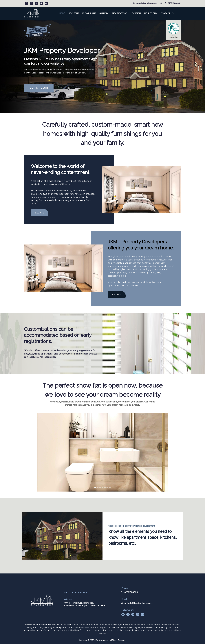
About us (74, 13)
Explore (40, 213)
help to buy (151, 13)
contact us (167, 13)
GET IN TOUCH (39, 88)
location (136, 13)
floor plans (89, 13)
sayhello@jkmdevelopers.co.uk (149, 3)
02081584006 (173, 3)
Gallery (104, 13)
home (62, 13)
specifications (119, 13)
